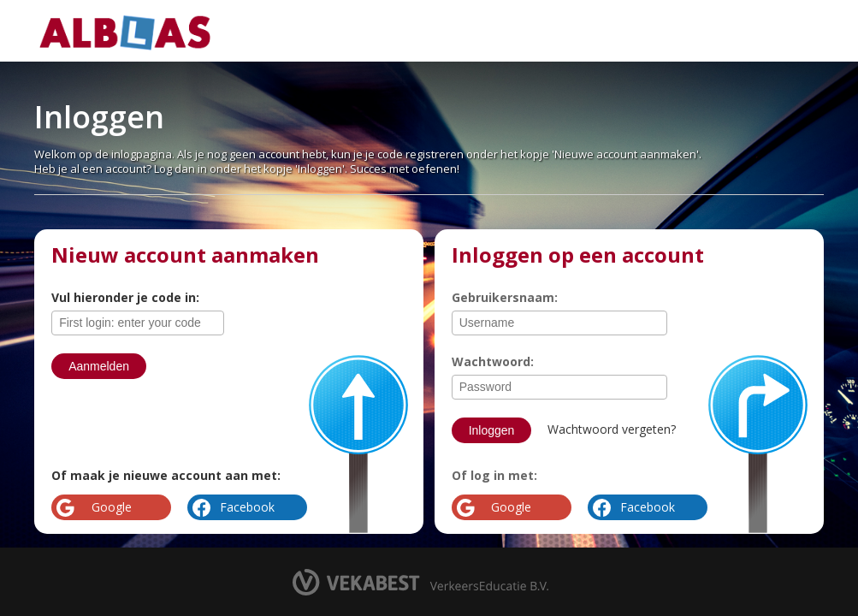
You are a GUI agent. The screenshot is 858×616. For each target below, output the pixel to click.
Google (511, 507)
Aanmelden (99, 366)
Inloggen (492, 430)
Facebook (648, 507)
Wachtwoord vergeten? (612, 429)
